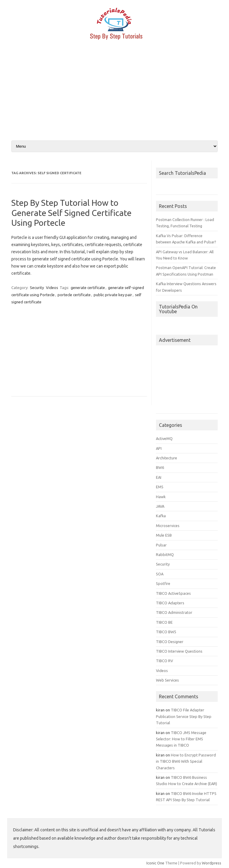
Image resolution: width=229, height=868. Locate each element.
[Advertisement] (114, 93)
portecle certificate (74, 295)
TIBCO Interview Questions (179, 651)
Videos (52, 288)
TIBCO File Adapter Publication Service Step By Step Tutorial (184, 716)
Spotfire (163, 583)
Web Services (167, 680)
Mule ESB (164, 535)
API (159, 448)
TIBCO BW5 (166, 632)
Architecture (167, 458)
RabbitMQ (165, 555)
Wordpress (212, 863)
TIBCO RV (164, 661)
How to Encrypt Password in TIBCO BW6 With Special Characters (186, 761)
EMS (160, 487)
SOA (160, 574)
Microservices (168, 526)
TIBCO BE (164, 622)
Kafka (161, 516)
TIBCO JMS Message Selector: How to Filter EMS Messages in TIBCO (181, 739)
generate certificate (88, 288)
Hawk (161, 497)
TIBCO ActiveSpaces (173, 593)
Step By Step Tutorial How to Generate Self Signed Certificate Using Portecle (71, 213)
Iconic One (155, 863)
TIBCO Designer (170, 642)
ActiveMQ (164, 438)
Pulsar (161, 545)
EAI (159, 477)
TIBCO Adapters (170, 603)
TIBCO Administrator (174, 612)
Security (37, 288)
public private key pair (113, 295)
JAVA (160, 506)
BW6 (160, 467)
